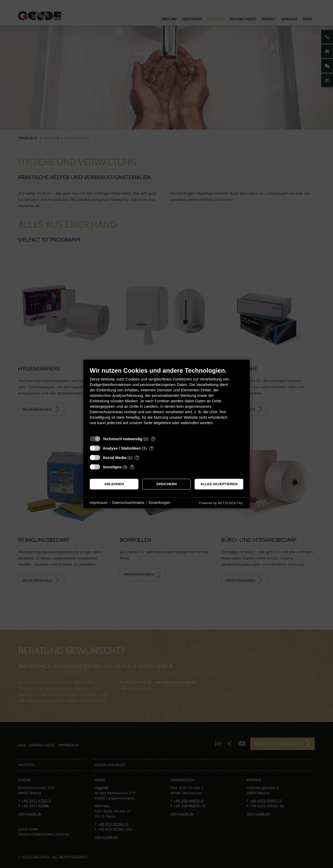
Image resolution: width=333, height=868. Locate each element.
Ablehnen (114, 484)
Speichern (167, 484)
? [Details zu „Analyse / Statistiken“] (151, 448)
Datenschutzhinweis (128, 503)
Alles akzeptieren (219, 484)
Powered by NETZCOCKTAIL (221, 503)
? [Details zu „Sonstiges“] (132, 467)
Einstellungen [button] (159, 503)
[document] (166, 400)
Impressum (99, 503)
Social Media (115, 458)
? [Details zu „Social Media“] (137, 458)
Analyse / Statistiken (122, 448)
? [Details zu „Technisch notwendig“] (153, 439)
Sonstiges (112, 467)
